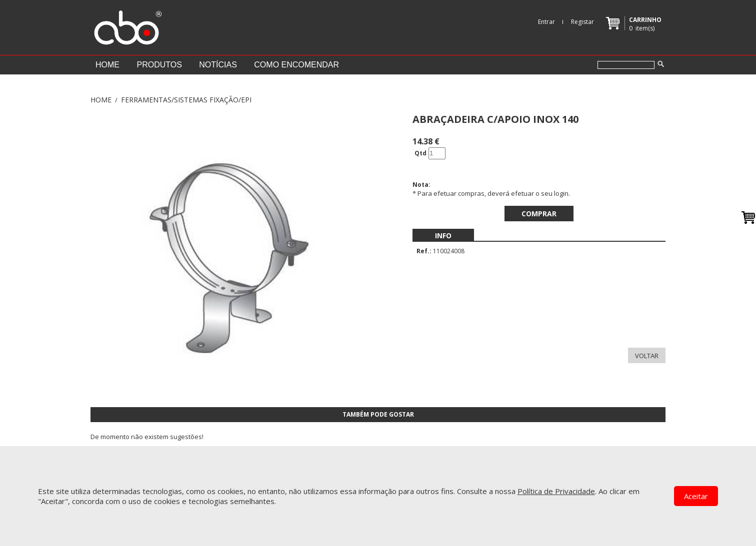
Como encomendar (296, 65)
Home (107, 65)
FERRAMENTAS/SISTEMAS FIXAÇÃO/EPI (186, 100)
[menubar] (443, 236)
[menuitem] (443, 236)
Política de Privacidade (556, 491)
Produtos (159, 65)
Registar (582, 22)
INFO (443, 236)
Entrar (546, 22)
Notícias (218, 65)
